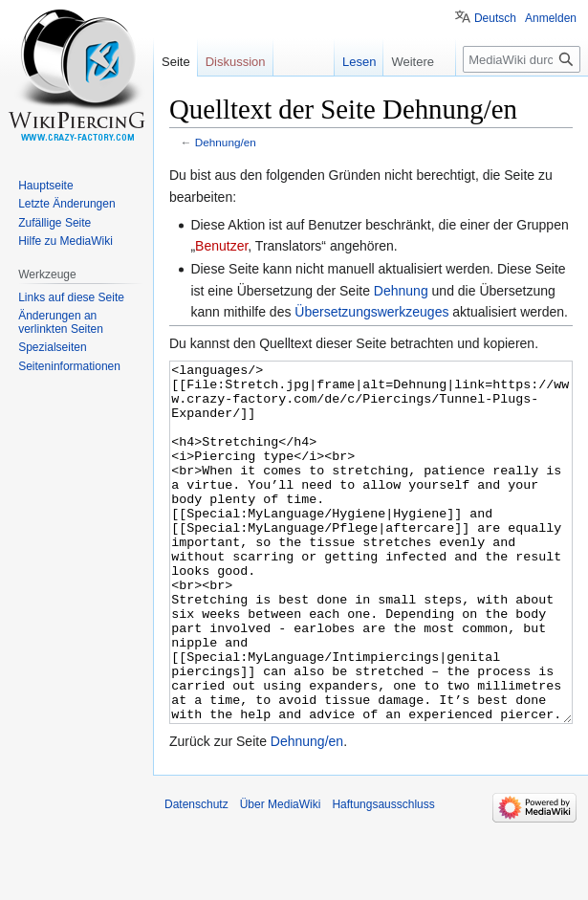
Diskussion (236, 62)
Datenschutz (196, 876)
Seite (176, 62)
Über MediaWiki (281, 876)
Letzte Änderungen (66, 204)
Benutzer (221, 246)
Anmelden (551, 18)
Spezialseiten (52, 347)
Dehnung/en (226, 142)
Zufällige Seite (54, 223)
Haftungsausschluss (383, 876)
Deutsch (495, 18)
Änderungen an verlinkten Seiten (61, 322)
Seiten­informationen (69, 366)
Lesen (349, 62)
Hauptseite (45, 186)
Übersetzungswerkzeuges (371, 312)
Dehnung (401, 291)
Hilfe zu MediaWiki (65, 241)
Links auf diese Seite (71, 297)
